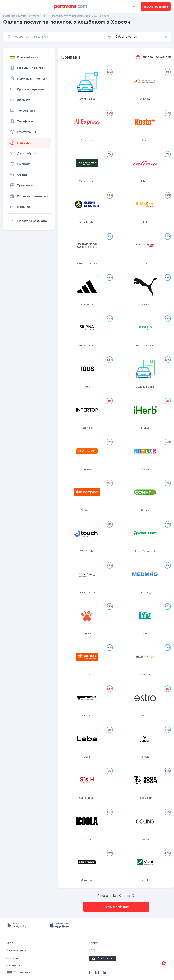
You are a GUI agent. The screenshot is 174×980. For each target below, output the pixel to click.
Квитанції (13, 958)
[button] (137, 37)
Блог (9, 943)
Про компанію (16, 951)
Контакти (13, 965)
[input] (54, 37)
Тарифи (94, 943)
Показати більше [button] (116, 907)
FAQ (92, 951)
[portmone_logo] (71, 7)
